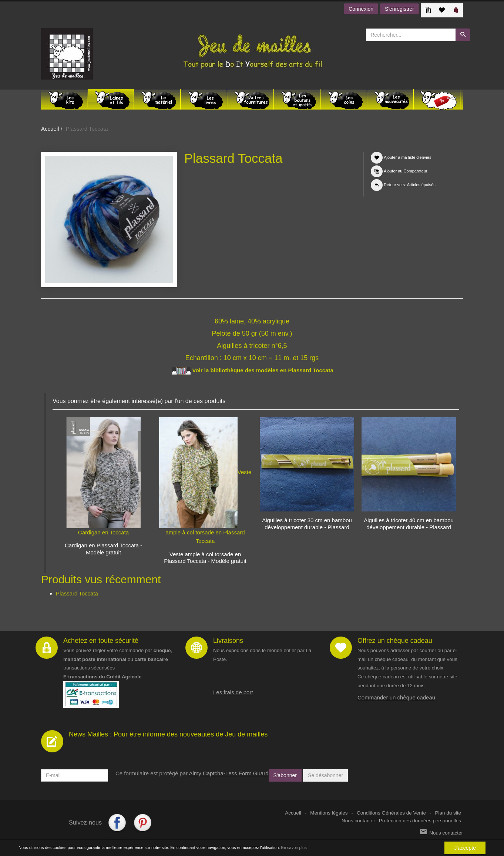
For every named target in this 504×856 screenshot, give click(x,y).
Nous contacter (358, 821)
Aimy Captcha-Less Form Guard (229, 773)
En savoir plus (294, 847)
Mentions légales (329, 813)
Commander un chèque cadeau (396, 697)
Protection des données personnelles (420, 821)
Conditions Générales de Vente (391, 813)
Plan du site (448, 813)
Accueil (50, 129)
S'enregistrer (399, 9)
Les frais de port (233, 692)
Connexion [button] (361, 9)
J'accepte (465, 848)
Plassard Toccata (77, 593)
